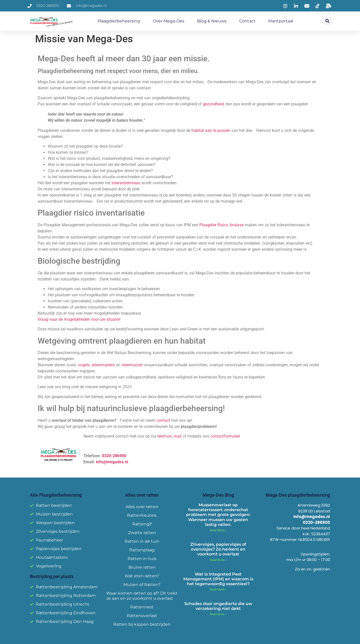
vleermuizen (132, 365)
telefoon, (165, 436)
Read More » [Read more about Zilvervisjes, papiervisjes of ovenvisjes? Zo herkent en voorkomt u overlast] (218, 560)
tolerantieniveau (126, 183)
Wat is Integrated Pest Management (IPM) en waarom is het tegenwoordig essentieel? (218, 579)
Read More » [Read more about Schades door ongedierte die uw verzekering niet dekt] (218, 614)
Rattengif (142, 524)
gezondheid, (214, 104)
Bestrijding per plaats (52, 576)
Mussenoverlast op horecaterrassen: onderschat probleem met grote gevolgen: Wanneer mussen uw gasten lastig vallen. (218, 515)
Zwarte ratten (142, 533)
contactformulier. (226, 436)
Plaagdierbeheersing (119, 21)
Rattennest (142, 607)
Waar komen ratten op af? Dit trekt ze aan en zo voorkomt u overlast (142, 596)
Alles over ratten (142, 507)
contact (163, 420)
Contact (247, 21)
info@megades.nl (112, 462)
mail (178, 436)
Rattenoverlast (142, 616)
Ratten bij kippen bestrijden (142, 624)
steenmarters (103, 365)
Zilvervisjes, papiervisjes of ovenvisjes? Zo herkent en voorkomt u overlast (218, 549)
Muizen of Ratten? (142, 585)
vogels (84, 365)
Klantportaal (281, 21)
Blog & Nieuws (212, 21)
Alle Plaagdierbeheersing (56, 495)
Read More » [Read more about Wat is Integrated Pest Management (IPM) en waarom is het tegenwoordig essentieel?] (218, 590)
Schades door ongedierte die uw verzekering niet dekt (218, 606)
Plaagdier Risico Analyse (222, 225)
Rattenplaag (142, 550)
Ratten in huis (142, 559)
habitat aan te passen (211, 130)
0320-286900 (114, 456)
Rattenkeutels (142, 515)
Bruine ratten (142, 567)
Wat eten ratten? (142, 576)
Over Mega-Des (169, 21)
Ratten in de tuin (142, 541)
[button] (328, 21)
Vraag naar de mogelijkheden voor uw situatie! (79, 319)
